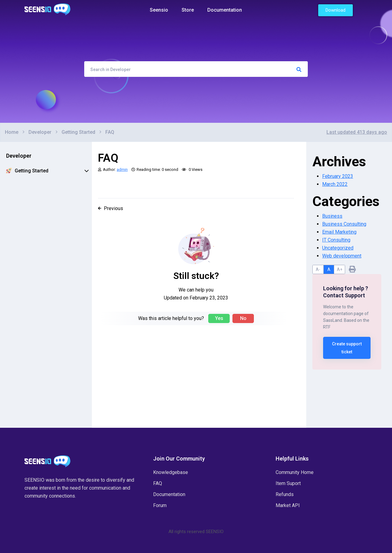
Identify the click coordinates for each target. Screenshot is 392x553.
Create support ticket (347, 348)
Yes (219, 318)
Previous (111, 208)
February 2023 (338, 176)
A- (318, 269)
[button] (335, 10)
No (243, 318)
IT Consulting (336, 240)
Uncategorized (338, 248)
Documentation (225, 10)
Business (332, 216)
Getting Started (47, 171)
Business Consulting (344, 224)
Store (188, 10)
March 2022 (335, 184)
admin (122, 169)
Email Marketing (339, 232)
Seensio (159, 10)
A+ (340, 269)
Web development (342, 256)
